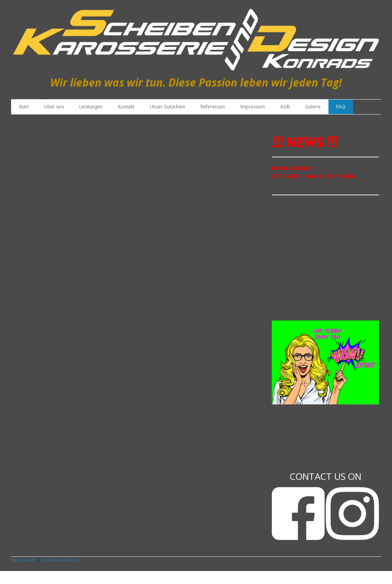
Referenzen (213, 107)
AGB (285, 107)
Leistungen (91, 107)
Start (24, 107)
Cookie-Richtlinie (60, 560)
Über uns (54, 107)
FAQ (341, 107)
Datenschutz (24, 560)
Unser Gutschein (167, 107)
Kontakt (126, 107)
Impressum (253, 107)
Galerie (313, 107)
